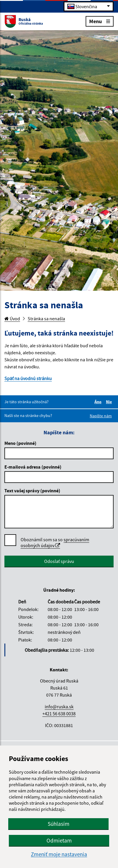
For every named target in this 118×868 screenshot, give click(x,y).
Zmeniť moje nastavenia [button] (59, 854)
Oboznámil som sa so (55, 543)
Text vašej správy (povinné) (32, 491)
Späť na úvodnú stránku (28, 378)
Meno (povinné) (20, 443)
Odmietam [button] (59, 840)
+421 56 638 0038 (59, 714)
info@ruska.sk (59, 707)
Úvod (12, 319)
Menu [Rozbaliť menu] (100, 21)
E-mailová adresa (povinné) (33, 467)
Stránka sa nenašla (46, 319)
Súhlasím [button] (59, 824)
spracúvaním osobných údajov (55, 542)
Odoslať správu (59, 561)
